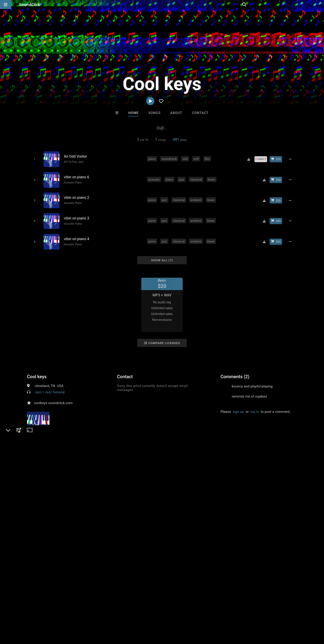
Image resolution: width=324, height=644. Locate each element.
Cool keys (37, 372)
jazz (182, 178)
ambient (197, 198)
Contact (200, 113)
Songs (155, 113)
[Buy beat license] (277, 159)
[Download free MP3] (250, 159)
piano (153, 159)
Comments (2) (235, 372)
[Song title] (103, 156)
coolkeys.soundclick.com (53, 399)
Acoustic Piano (72, 181)
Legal (121, 617)
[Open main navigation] (6, 4)
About (176, 113)
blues (212, 178)
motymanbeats (106, 548)
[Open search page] (319, 4)
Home (133, 113)
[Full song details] (291, 159)
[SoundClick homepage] (30, 4)
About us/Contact (40, 617)
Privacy (107, 617)
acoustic (155, 178)
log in (255, 407)
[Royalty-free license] (262, 159)
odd (186, 159)
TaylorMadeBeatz (144, 548)
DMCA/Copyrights (84, 617)
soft (197, 159)
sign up (238, 407)
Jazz (38, 388)
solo (100, 466)
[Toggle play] (34, 159)
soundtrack (170, 159)
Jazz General (55, 388)
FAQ (19, 617)
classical (197, 178)
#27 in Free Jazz (73, 162)
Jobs (62, 617)
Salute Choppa (180, 548)
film (208, 159)
